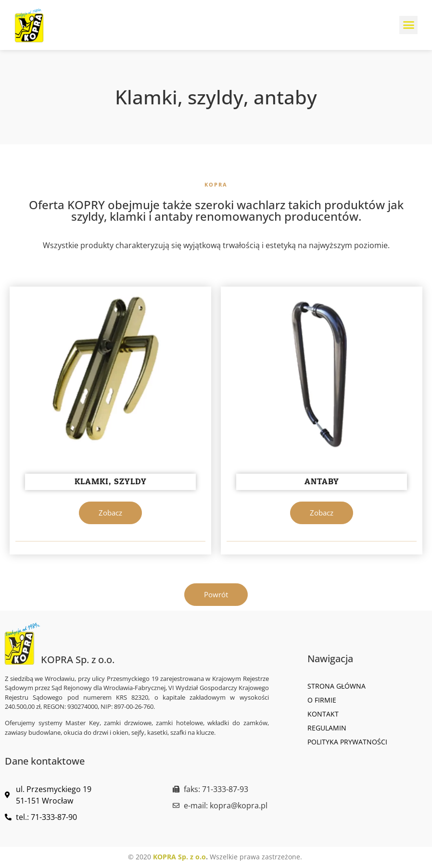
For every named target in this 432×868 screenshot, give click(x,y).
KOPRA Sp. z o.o (179, 857)
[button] (408, 25)
